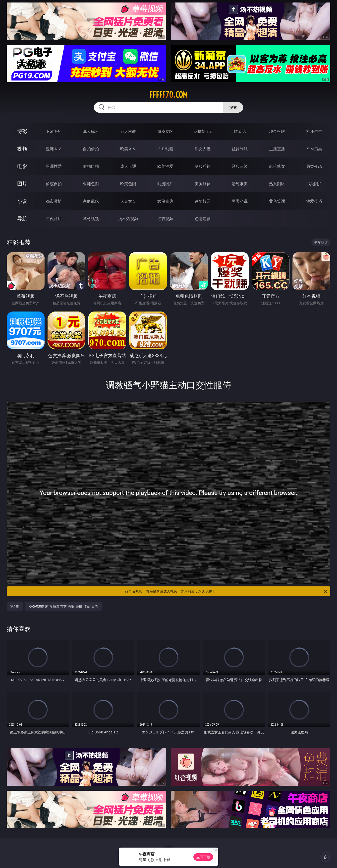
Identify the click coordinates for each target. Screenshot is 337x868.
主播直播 (277, 149)
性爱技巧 (314, 201)
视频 (22, 149)
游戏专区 (165, 131)
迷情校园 (203, 201)
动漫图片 (165, 184)
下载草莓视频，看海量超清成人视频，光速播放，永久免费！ (225, 591)
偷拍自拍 (91, 166)
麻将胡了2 (202, 131)
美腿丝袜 (203, 184)
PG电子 (54, 131)
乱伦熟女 (277, 166)
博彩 (22, 131)
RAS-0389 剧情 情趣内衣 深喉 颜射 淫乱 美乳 (63, 606)
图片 (22, 184)
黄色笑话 (277, 201)
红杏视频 (165, 219)
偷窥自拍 (54, 184)
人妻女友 (128, 201)
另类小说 (240, 201)
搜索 (233, 107)
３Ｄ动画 (165, 149)
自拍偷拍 (91, 149)
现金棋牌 (277, 131)
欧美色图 (128, 184)
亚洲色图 (91, 184)
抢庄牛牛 (314, 131)
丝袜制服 (240, 149)
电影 (22, 166)
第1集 (15, 606)
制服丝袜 (203, 166)
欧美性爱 (165, 166)
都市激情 (54, 201)
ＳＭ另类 (314, 149)
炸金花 (240, 131)
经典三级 (240, 166)
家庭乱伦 (91, 201)
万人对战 (128, 131)
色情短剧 (203, 219)
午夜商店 (54, 219)
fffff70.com (168, 95)
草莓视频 (91, 219)
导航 (22, 218)
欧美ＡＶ (128, 149)
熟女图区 (277, 184)
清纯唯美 (240, 184)
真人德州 (91, 131)
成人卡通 (128, 166)
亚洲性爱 (54, 166)
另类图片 (314, 184)
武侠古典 (165, 201)
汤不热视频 (128, 219)
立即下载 (203, 857)
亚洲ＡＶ (54, 149)
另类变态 (314, 166)
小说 (22, 201)
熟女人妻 (203, 149)
